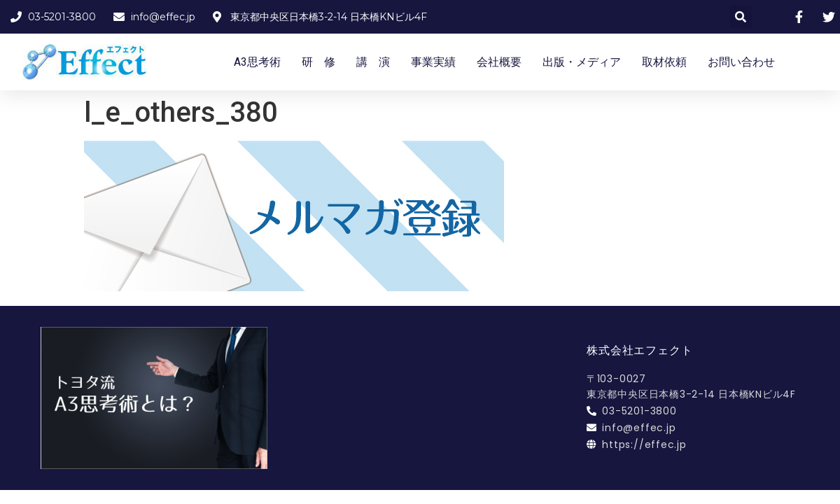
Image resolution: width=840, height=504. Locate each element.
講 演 (373, 62)
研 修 (318, 62)
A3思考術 (257, 62)
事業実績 (433, 62)
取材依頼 (664, 62)
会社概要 (499, 62)
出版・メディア (582, 62)
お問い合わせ (741, 62)
